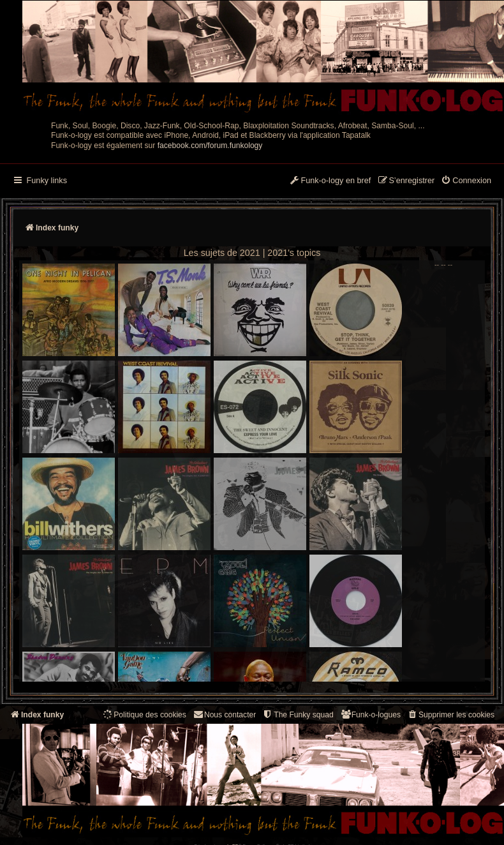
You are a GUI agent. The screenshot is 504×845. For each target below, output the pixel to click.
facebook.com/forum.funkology (210, 146)
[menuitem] (466, 181)
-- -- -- (237, 471)
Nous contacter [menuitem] (224, 714)
